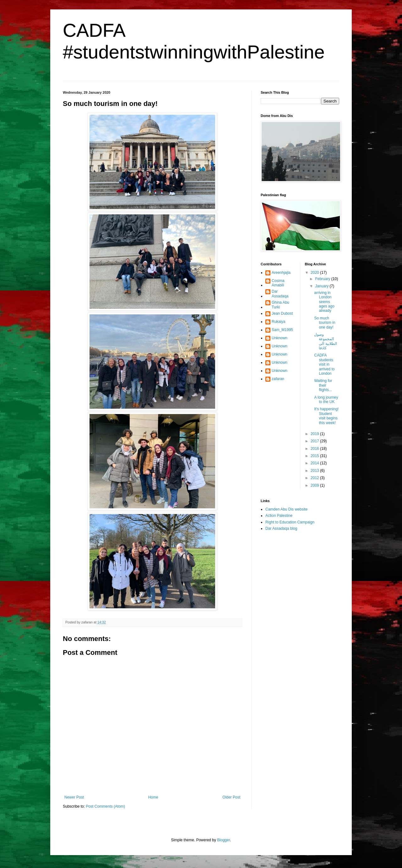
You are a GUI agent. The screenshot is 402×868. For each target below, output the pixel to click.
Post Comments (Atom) (105, 806)
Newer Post (74, 797)
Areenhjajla (281, 273)
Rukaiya (278, 322)
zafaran (278, 379)
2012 (315, 478)
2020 (315, 273)
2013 (315, 471)
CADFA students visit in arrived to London (324, 364)
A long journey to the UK (326, 400)
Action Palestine (279, 516)
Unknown (280, 338)
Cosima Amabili (278, 283)
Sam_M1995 (282, 330)
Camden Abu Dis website (286, 509)
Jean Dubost (282, 313)
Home (153, 797)
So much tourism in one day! (325, 323)
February (323, 279)
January (322, 286)
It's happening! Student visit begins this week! (326, 416)
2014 (315, 463)
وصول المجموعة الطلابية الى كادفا (325, 341)
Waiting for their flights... (323, 385)
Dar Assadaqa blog (281, 528)
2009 (315, 485)
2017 (315, 441)
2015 (315, 456)
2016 (315, 449)
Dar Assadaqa (280, 294)
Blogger (223, 840)
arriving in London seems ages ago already (324, 302)
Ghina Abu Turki (280, 305)
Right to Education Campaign (290, 522)
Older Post (231, 797)
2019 (315, 434)
